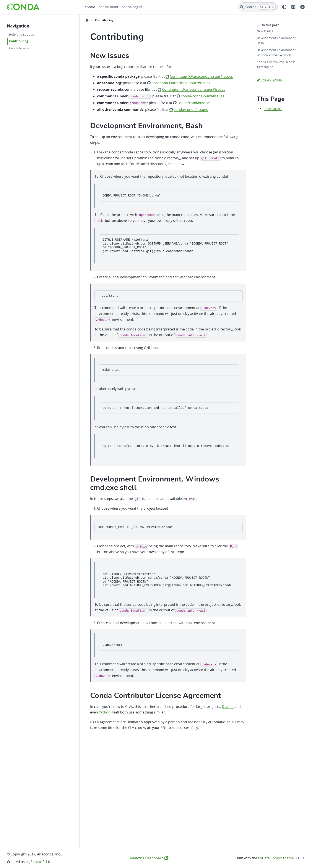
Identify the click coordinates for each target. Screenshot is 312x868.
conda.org (130, 7)
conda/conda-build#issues (203, 96)
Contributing (19, 41)
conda (90, 7)
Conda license (19, 48)
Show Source (273, 109)
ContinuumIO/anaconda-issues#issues (201, 76)
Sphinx (36, 862)
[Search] (258, 7)
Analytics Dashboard (149, 858)
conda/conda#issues (194, 103)
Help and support (22, 35)
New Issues (265, 31)
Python (105, 712)
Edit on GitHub (269, 80)
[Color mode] (284, 7)
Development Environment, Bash (276, 41)
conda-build (108, 7)
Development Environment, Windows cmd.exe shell (276, 52)
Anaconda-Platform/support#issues (181, 83)
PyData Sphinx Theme (276, 858)
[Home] (87, 20)
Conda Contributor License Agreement (276, 65)
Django (228, 707)
